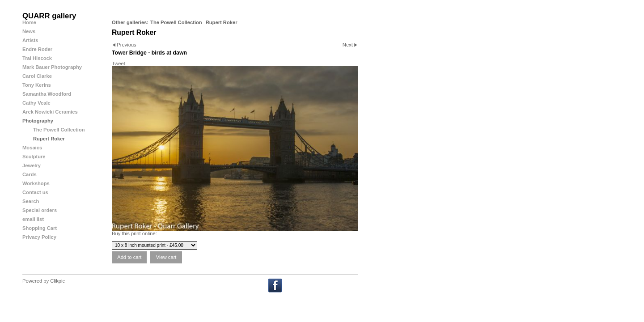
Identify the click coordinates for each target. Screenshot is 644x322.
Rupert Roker (222, 22)
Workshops (36, 183)
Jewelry (32, 165)
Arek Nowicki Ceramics (50, 112)
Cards (30, 174)
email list (33, 219)
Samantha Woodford (47, 94)
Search (31, 201)
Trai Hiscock (37, 58)
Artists (30, 40)
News (29, 31)
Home (29, 22)
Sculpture (34, 157)
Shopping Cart (40, 228)
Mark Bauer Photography (52, 67)
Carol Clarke (37, 76)
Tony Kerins (37, 85)
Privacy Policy (39, 237)
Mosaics (32, 148)
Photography (38, 121)
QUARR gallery (49, 16)
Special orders (40, 210)
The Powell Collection (176, 22)
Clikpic (57, 281)
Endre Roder (37, 49)
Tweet (119, 64)
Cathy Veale (36, 103)
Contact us (35, 192)
